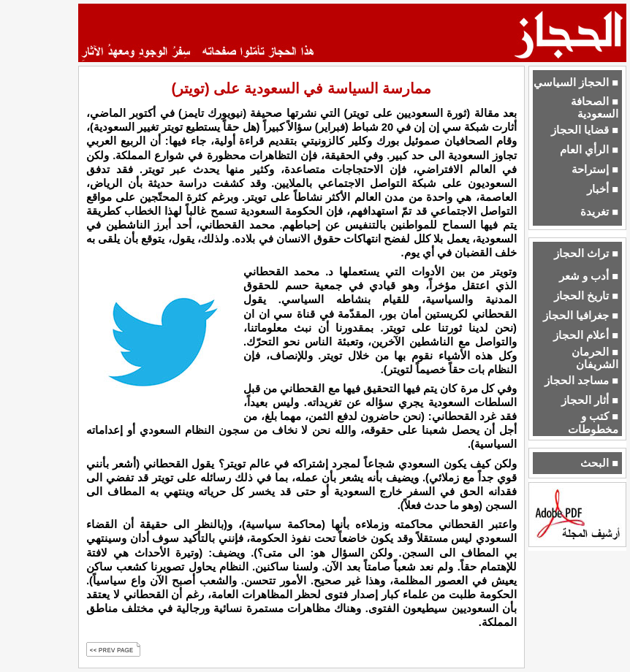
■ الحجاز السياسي (576, 83)
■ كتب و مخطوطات (593, 423)
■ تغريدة (599, 212)
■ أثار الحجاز (590, 400)
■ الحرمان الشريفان (595, 358)
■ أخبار (603, 189)
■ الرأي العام (589, 150)
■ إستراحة (595, 169)
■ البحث (599, 463)
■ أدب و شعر (589, 276)
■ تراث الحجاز (586, 253)
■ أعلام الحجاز (586, 335)
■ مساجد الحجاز (581, 381)
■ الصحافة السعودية (595, 108)
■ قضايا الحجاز (585, 130)
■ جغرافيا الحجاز (581, 316)
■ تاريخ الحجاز (586, 296)
